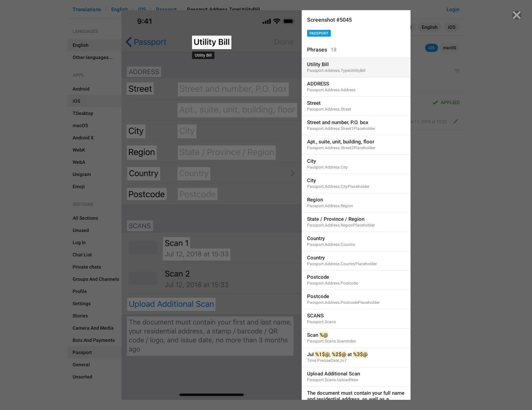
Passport (319, 33)
